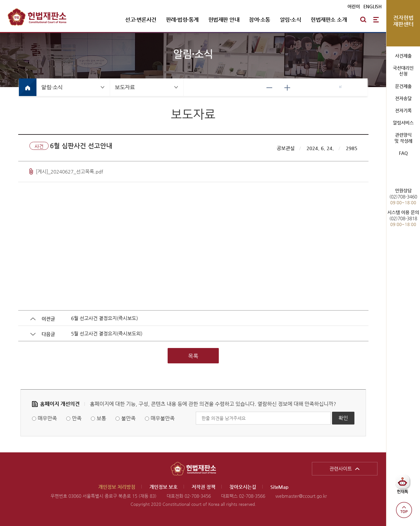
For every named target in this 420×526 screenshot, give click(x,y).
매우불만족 (163, 418)
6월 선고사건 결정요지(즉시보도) (104, 318)
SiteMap (279, 487)
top (404, 510)
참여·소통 (260, 20)
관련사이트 (341, 469)
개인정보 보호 (163, 487)
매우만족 (47, 418)
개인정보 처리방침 (117, 487)
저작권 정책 (203, 487)
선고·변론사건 (141, 20)
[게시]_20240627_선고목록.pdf (69, 171)
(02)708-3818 (403, 218)
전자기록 (403, 110)
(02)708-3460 (403, 196)
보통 (101, 418)
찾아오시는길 (243, 487)
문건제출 (403, 86)
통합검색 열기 (363, 20)
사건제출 (403, 56)
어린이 (354, 6)
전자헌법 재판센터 (403, 21)
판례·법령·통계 (182, 20)
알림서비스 (403, 123)
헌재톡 (405, 487)
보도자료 (125, 87)
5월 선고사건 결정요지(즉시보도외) (107, 333)
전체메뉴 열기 (376, 20)
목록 (193, 356)
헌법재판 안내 (224, 20)
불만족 (128, 418)
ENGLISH (372, 6)
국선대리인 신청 (403, 71)
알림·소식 (291, 20)
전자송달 (403, 98)
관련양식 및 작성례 (403, 138)
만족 (77, 418)
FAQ (403, 153)
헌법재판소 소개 (329, 20)
